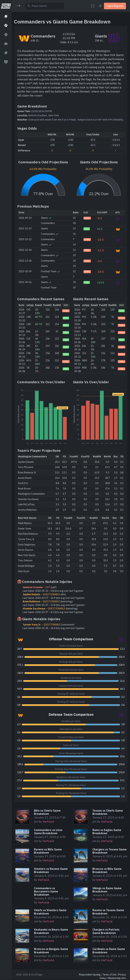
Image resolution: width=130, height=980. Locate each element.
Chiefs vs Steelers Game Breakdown (50, 912)
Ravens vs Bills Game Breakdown (48, 851)
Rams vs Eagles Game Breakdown (107, 832)
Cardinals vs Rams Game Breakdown (109, 951)
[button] (6, 16)
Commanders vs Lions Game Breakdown (48, 832)
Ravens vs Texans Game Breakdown (108, 912)
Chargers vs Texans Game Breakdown (110, 851)
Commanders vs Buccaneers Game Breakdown (46, 891)
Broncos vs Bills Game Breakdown (107, 870)
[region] (6, 488)
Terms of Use (109, 975)
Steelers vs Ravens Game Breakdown (51, 870)
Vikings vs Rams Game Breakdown (107, 890)
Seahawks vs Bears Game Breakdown (51, 931)
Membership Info (117, 978)
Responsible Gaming (90, 975)
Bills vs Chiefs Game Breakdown (47, 812)
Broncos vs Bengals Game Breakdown (51, 951)
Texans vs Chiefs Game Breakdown (108, 812)
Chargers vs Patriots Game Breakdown (106, 931)
